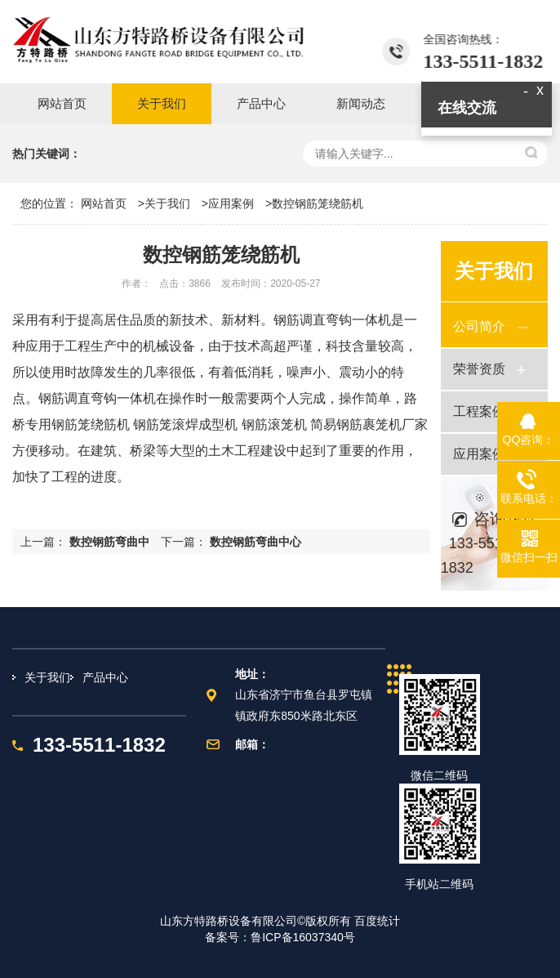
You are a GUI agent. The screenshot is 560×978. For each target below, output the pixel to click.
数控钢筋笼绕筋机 (318, 203)
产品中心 (105, 677)
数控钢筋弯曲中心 (256, 542)
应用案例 (231, 203)
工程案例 (479, 411)
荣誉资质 (479, 369)
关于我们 (167, 203)
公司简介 (479, 326)
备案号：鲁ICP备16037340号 (280, 937)
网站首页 (104, 203)
